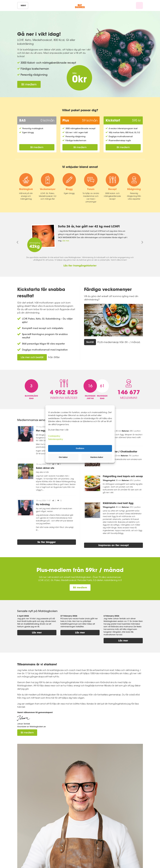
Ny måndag (43, 504)
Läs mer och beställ (32, 357)
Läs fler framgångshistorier (80, 265)
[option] (80, 236)
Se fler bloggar (47, 542)
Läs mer (37, 632)
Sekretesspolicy (56, 439)
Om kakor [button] (63, 457)
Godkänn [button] (80, 448)
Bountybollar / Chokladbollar (120, 452)
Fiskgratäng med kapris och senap (123, 476)
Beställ (90, 342)
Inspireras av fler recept (113, 545)
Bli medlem (29, 84)
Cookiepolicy (54, 436)
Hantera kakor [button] (97, 457)
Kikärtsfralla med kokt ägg (118, 503)
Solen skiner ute (45, 468)
